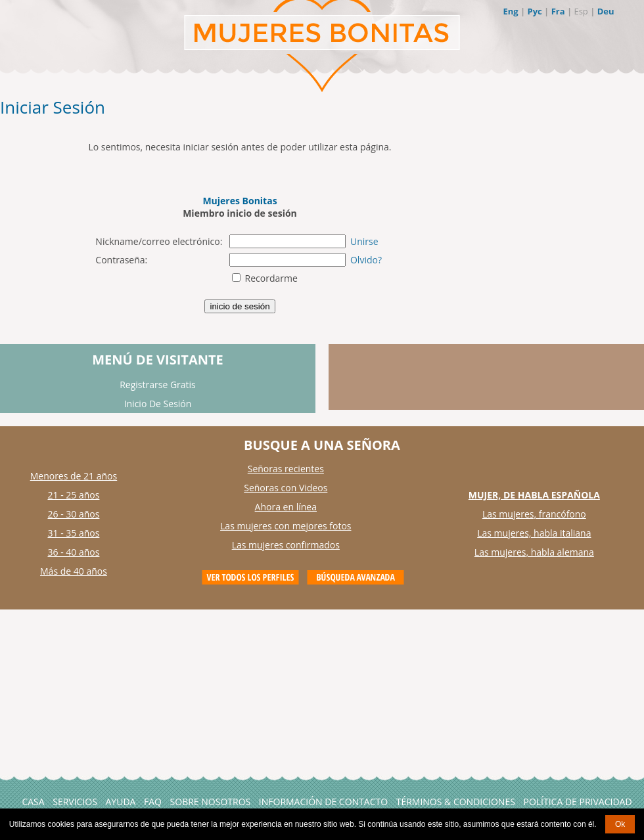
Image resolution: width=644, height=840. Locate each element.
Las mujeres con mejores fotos (286, 526)
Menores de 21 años (74, 476)
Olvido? (366, 260)
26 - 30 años (74, 514)
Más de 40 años (74, 571)
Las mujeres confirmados (286, 545)
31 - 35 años (74, 533)
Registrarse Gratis (158, 385)
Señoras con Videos (286, 488)
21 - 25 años (74, 495)
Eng (510, 11)
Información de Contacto (323, 802)
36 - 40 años (74, 552)
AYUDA (121, 802)
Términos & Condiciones (456, 802)
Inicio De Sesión (158, 404)
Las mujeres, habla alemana (534, 552)
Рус (534, 11)
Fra (558, 11)
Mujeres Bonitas (240, 201)
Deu (606, 11)
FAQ (153, 802)
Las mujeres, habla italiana (534, 533)
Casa (33, 802)
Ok (620, 824)
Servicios (75, 802)
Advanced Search (356, 577)
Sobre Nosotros (211, 802)
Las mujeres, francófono (534, 514)
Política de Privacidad (577, 802)
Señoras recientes (286, 469)
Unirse (364, 241)
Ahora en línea (286, 507)
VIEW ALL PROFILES (250, 577)
